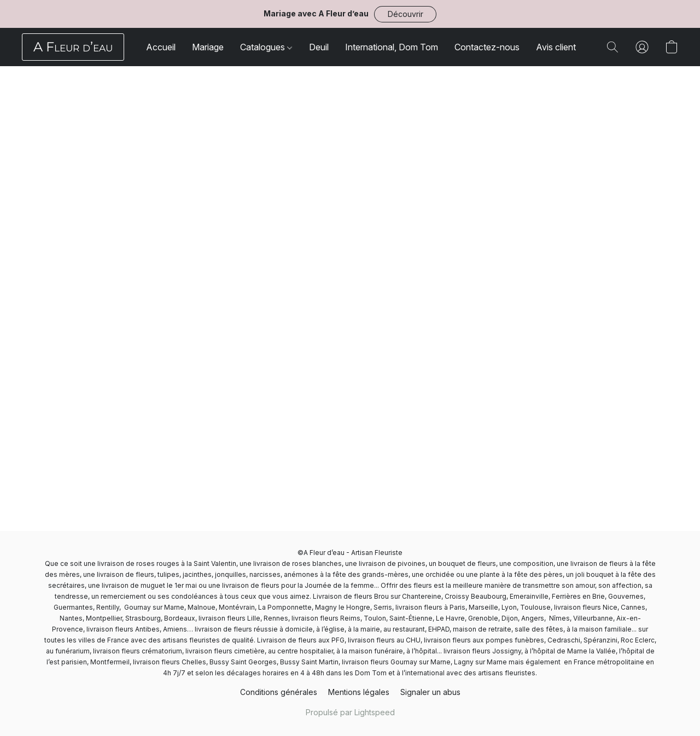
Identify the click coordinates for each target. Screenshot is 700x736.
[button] (405, 14)
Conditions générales (279, 692)
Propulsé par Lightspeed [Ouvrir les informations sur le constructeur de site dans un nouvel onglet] (350, 712)
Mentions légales (359, 692)
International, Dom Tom (392, 47)
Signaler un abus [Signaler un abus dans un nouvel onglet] (430, 692)
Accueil (161, 47)
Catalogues (266, 47)
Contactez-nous (487, 47)
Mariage (208, 47)
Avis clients (558, 47)
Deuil (319, 47)
